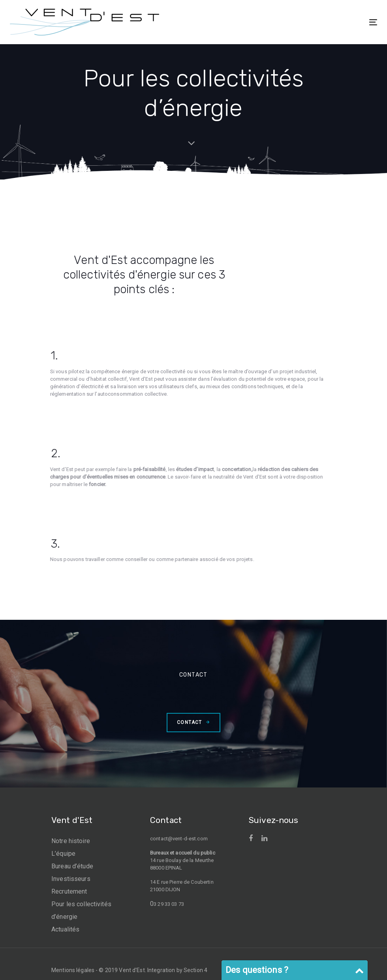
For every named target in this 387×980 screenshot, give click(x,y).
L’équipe (63, 854)
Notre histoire (71, 841)
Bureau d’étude (72, 866)
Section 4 (195, 970)
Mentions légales (73, 970)
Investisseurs (71, 879)
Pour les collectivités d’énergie (81, 910)
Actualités (65, 929)
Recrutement (69, 891)
